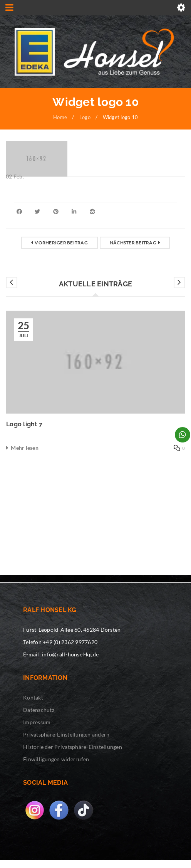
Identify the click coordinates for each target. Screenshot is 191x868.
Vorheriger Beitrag (61, 243)
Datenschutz (39, 710)
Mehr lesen (25, 448)
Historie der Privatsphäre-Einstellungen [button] (73, 747)
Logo (85, 117)
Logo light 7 (24, 424)
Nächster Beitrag (133, 243)
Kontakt (33, 697)
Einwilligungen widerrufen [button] (56, 759)
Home (60, 117)
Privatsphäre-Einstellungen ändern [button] (66, 734)
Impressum (37, 722)
